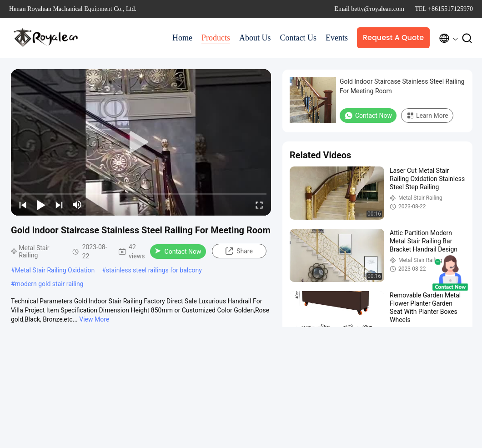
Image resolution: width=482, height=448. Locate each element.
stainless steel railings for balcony (154, 270)
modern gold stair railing (49, 284)
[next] (59, 205)
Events (337, 38)
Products (216, 38)
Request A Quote (393, 38)
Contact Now (178, 252)
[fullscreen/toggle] (259, 205)
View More (94, 319)
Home (182, 38)
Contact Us (299, 38)
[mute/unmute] (77, 205)
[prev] (23, 205)
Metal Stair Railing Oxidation (55, 270)
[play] (141, 142)
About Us (255, 38)
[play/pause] (41, 205)
